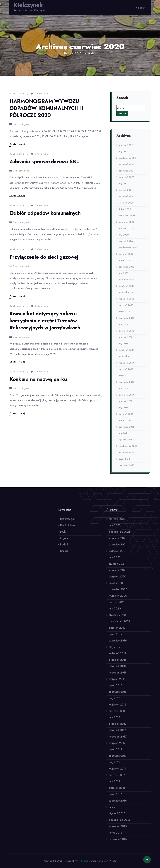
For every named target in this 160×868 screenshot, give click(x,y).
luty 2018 (123, 346)
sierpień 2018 (126, 307)
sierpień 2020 (126, 205)
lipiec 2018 (125, 314)
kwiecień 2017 (126, 397)
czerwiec (90, 53)
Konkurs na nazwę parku (38, 379)
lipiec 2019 (125, 262)
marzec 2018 (126, 339)
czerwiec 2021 (126, 173)
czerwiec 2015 (126, 467)
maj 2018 (124, 326)
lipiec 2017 (125, 378)
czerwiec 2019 (126, 269)
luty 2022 (124, 154)
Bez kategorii (21, 124)
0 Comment (42, 93)
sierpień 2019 (126, 256)
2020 (78, 53)
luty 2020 (124, 237)
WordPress (82, 861)
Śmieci (64, 553)
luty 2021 (123, 186)
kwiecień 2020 (127, 224)
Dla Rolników (68, 527)
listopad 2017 (126, 358)
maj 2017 (123, 390)
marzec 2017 (126, 403)
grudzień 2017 (126, 352)
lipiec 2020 (125, 211)
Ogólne (65, 540)
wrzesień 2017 (126, 365)
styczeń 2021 (126, 192)
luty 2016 (123, 435)
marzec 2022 (126, 147)
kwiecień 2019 (126, 282)
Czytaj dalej (17, 144)
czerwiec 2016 (126, 429)
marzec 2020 (126, 230)
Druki (63, 534)
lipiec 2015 (125, 461)
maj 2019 (124, 275)
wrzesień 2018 (126, 301)
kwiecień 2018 (126, 333)
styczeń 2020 (126, 243)
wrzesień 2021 (126, 166)
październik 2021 (128, 160)
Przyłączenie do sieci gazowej (44, 257)
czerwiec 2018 (126, 320)
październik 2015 (128, 448)
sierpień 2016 (126, 416)
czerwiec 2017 (126, 384)
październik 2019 (128, 250)
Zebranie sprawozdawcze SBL (44, 162)
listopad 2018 (126, 294)
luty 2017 (123, 410)
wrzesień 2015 (126, 454)
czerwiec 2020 (127, 218)
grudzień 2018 (126, 288)
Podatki (65, 547)
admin (21, 93)
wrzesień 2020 (127, 198)
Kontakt (141, 8)
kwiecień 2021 (126, 179)
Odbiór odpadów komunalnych (45, 213)
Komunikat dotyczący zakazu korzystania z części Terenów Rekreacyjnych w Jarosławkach (45, 321)
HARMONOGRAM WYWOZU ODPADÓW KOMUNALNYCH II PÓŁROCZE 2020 (46, 108)
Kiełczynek (28, 5)
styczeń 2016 (126, 442)
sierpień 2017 (126, 371)
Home (68, 53)
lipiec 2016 (125, 422)
